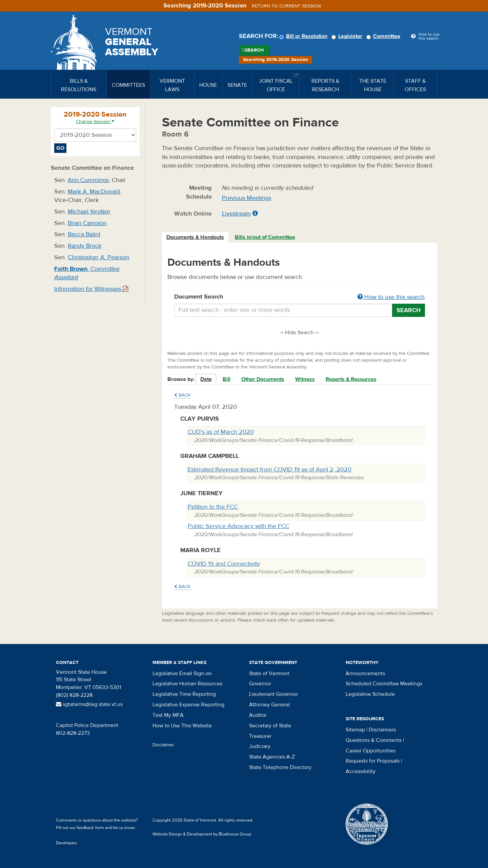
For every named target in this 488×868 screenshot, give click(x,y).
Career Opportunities (371, 751)
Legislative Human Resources (187, 684)
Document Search (300, 297)
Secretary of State (270, 726)
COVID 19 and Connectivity (224, 564)
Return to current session (286, 6)
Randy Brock (85, 246)
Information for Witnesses (91, 289)
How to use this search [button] (391, 297)
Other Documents (263, 379)
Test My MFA (168, 715)
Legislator (348, 36)
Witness (305, 379)
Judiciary (260, 746)
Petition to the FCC (213, 507)
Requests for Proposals (373, 761)
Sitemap (355, 730)
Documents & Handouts (195, 237)
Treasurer (260, 736)
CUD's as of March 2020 (221, 432)
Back (182, 395)
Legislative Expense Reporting (188, 705)
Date (206, 379)
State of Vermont (269, 673)
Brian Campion (87, 223)
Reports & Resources (351, 379)
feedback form (90, 828)
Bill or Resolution (304, 36)
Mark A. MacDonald (94, 192)
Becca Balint (84, 234)
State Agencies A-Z (272, 757)
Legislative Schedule (370, 694)
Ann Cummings (88, 180)
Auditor (258, 715)
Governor (260, 684)
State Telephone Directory (280, 767)
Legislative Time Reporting (184, 694)
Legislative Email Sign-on (182, 673)
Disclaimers (382, 730)
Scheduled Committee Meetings (384, 684)
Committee (384, 36)
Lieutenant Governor (273, 694)
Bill (227, 379)
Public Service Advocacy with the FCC (239, 526)
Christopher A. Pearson (98, 257)
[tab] (196, 237)
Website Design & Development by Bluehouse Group (202, 834)
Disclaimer (163, 745)
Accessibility (361, 771)
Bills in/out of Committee (265, 237)
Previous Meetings (247, 198)
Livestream (236, 214)
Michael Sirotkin (89, 212)
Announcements (365, 673)
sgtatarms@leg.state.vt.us (89, 704)
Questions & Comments (374, 740)
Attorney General (269, 705)
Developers (67, 843)
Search (254, 50)
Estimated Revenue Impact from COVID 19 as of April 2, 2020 (270, 470)
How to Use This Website (182, 726)
